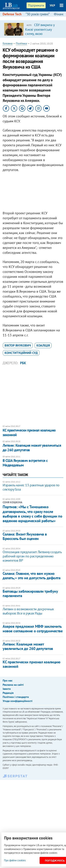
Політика (21, 43)
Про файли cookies (15, 860)
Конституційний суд (21, 353)
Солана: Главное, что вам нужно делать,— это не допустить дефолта (32, 576)
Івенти (7, 689)
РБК (23, 363)
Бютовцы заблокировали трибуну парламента (30, 593)
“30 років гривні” (38, 14)
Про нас (8, 680)
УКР (52, 5)
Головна (8, 43)
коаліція (43, 345)
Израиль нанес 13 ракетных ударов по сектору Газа (31, 487)
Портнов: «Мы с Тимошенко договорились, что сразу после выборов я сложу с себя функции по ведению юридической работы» (32, 514)
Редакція (8, 693)
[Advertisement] (33, 192)
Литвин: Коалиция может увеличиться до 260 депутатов (32, 448)
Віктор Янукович (18, 345)
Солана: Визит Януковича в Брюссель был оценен (25, 536)
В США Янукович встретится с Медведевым (25, 463)
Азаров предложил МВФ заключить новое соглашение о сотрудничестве (33, 629)
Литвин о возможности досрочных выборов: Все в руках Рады (28, 611)
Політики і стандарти (16, 697)
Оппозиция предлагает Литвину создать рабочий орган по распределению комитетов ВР (32, 556)
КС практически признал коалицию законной (29, 433)
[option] (33, 29)
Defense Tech (12, 14)
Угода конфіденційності (18, 701)
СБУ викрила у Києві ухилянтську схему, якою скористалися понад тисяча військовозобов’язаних (41, 36)
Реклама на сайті (13, 685)
